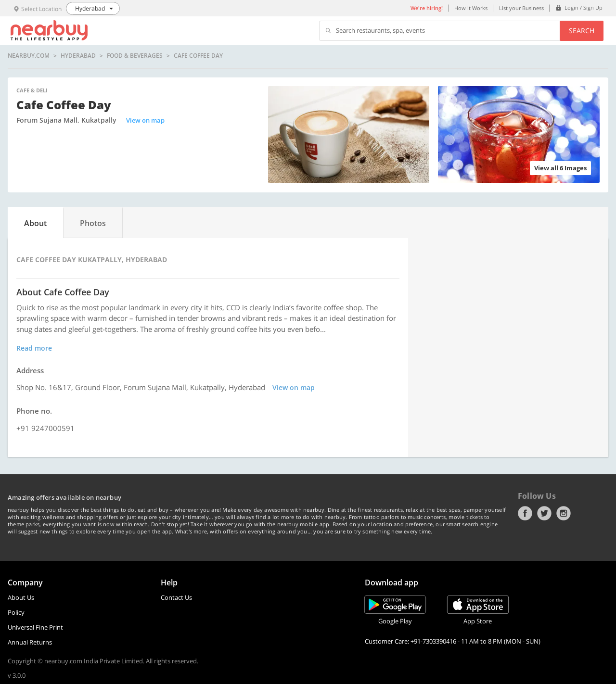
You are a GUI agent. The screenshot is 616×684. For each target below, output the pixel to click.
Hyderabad (78, 56)
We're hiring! (427, 8)
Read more (34, 348)
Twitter (544, 513)
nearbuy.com (29, 56)
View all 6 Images (560, 168)
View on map (145, 120)
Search (582, 31)
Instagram (564, 513)
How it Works (471, 8)
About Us (21, 597)
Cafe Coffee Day (198, 56)
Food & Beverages (135, 56)
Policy (16, 612)
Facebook (525, 513)
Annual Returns (30, 642)
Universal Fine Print (35, 627)
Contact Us (176, 597)
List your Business (521, 8)
